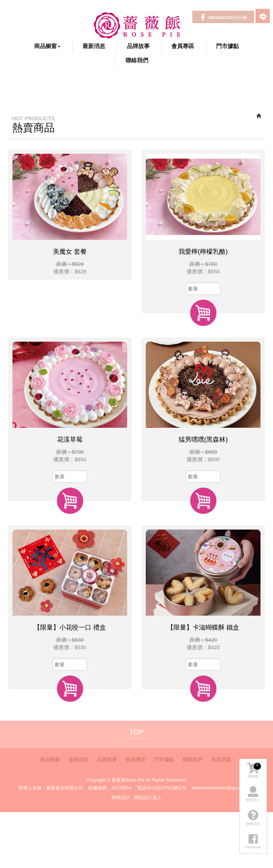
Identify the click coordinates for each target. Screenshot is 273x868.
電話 (141, 788)
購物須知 (253, 817)
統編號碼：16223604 (110, 788)
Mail (196, 788)
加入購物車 (203, 313)
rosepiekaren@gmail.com (226, 788)
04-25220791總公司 (166, 788)
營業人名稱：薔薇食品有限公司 (51, 788)
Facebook (223, 17)
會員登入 (253, 794)
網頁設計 (121, 797)
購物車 (254, 770)
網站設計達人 (148, 797)
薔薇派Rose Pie (137, 25)
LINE (263, 16)
